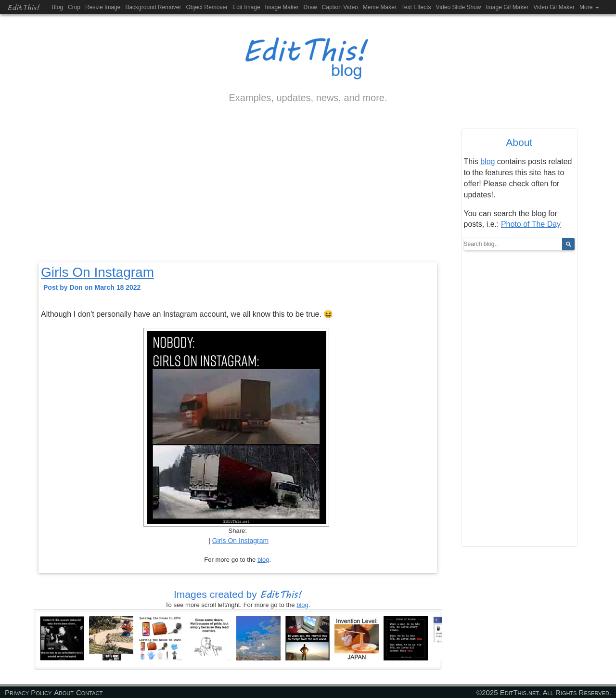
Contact (89, 692)
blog (263, 560)
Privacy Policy (28, 692)
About (64, 692)
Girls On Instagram (97, 272)
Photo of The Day (531, 224)
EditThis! (23, 7)
